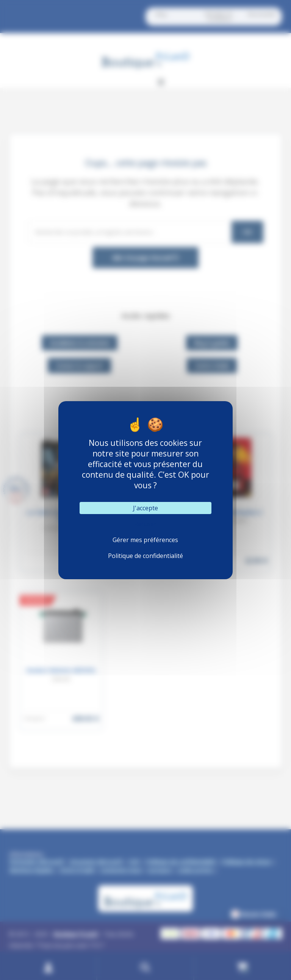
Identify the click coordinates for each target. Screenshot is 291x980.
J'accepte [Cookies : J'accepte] (145, 508)
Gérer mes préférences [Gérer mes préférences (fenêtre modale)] (145, 540)
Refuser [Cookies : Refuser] (145, 524)
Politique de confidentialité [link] (145, 556)
